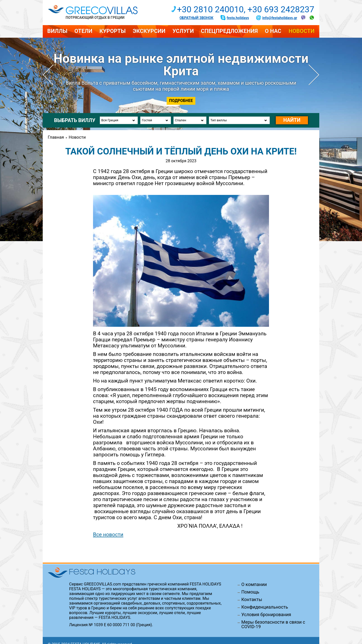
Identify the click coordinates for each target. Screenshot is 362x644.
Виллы (57, 31)
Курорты (112, 31)
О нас (273, 31)
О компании (254, 584)
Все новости (108, 534)
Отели (83, 31)
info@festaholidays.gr (280, 18)
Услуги (183, 31)
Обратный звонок (196, 18)
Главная (56, 137)
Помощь (250, 592)
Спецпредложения (229, 31)
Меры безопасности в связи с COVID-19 (273, 624)
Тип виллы (219, 120)
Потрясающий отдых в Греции (95, 17)
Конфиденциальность (265, 607)
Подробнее (181, 101)
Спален (181, 120)
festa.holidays (238, 18)
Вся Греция (110, 120)
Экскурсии (149, 31)
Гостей (147, 120)
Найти (292, 120)
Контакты (252, 600)
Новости (302, 31)
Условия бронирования (266, 615)
